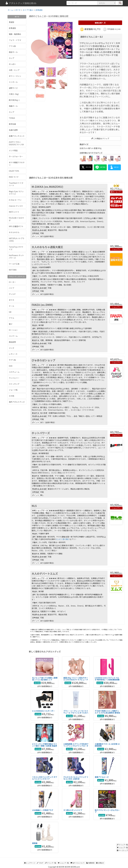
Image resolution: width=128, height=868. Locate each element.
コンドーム (13, 336)
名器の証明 (13, 130)
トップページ (30, 863)
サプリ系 (12, 360)
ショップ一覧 (63, 863)
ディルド (12, 294)
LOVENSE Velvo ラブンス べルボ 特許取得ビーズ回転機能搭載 (107, 679)
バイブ (11, 288)
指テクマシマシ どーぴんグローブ (107, 811)
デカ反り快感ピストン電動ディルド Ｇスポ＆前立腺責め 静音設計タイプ (107, 713)
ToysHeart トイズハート (16, 184)
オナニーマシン (15, 76)
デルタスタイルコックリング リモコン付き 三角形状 (76, 778)
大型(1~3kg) (14, 94)
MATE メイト (14, 212)
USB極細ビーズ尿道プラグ (43, 810)
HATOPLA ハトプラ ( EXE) (17, 240)
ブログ (40, 863)
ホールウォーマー (16, 156)
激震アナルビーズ (102, 777)
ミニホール (13, 82)
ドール (11, 306)
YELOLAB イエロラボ (16, 219)
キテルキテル (14, 232)
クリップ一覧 (51, 863)
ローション (13, 330)
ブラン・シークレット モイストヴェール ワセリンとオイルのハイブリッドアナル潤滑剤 (76, 713)
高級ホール (13, 106)
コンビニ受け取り (63, 539)
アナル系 (12, 46)
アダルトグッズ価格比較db (21, 3)
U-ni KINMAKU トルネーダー (43, 711)
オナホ (11, 300)
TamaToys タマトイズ (16, 248)
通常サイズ (13, 88)
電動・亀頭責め (15, 34)
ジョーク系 (13, 390)
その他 (11, 396)
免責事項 (90, 863)
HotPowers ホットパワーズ (16, 257)
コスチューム (14, 372)
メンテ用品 (13, 150)
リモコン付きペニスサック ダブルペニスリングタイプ (45, 778)
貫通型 (11, 22)
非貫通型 (12, 28)
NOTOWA (13, 270)
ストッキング (14, 384)
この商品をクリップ (100, 138)
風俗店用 (12, 342)
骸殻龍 (35, 843)
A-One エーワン (15, 200)
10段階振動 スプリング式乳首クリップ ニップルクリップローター (76, 746)
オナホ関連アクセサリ (17, 164)
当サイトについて (78, 863)
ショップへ (118, 192)
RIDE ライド (14, 177)
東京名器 (12, 124)
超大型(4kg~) (14, 100)
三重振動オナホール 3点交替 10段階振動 (107, 745)
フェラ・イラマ (15, 40)
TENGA (12, 118)
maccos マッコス (16, 206)
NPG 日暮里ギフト (16, 226)
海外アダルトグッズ (17, 402)
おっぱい (12, 64)
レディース (13, 354)
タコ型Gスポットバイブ (73, 810)
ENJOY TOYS (14, 171)
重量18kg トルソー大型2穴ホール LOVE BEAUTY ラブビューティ (76, 680)
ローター (12, 282)
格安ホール (13, 52)
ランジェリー (14, 378)
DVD (11, 366)
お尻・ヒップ (14, 70)
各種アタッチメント (17, 136)
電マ (11, 324)
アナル (11, 318)
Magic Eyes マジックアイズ (16, 193)
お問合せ (100, 863)
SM (10, 312)
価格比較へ (100, 23)
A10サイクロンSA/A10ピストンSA (16, 143)
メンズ (11, 348)
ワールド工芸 (14, 264)
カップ (11, 58)
